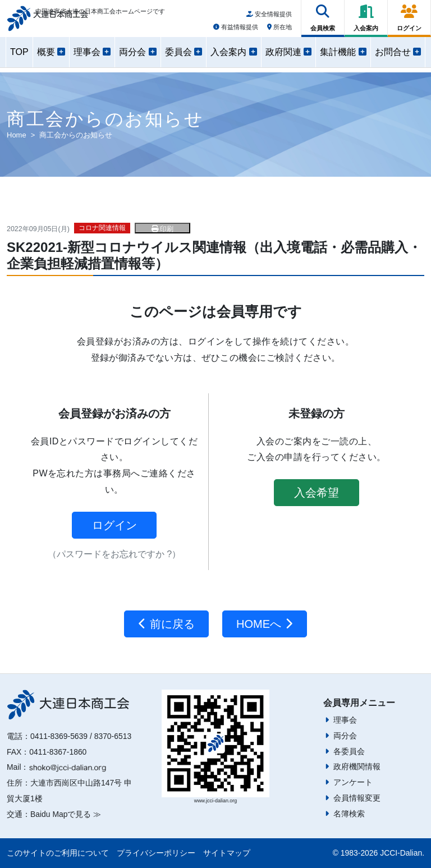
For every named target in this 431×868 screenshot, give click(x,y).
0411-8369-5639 (59, 736)
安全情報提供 (269, 17)
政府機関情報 (357, 766)
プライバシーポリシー (156, 853)
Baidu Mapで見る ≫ (66, 814)
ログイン (114, 525)
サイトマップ (227, 853)
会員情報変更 (357, 798)
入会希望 (317, 493)
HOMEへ (265, 624)
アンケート (353, 782)
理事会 (345, 720)
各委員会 (349, 751)
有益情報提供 (236, 30)
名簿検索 (349, 814)
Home (17, 135)
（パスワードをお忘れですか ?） (114, 554)
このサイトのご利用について (58, 853)
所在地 (279, 30)
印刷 (162, 229)
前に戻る (166, 624)
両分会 (345, 736)
